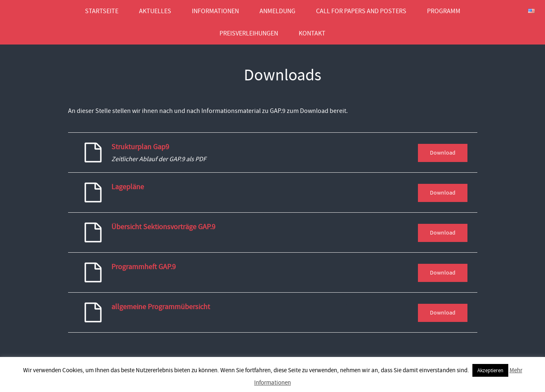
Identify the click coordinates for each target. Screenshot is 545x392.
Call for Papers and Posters (361, 11)
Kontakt (312, 33)
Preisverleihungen (249, 33)
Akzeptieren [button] (490, 370)
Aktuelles (155, 11)
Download (443, 153)
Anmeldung (277, 11)
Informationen (215, 11)
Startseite (102, 11)
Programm (444, 11)
